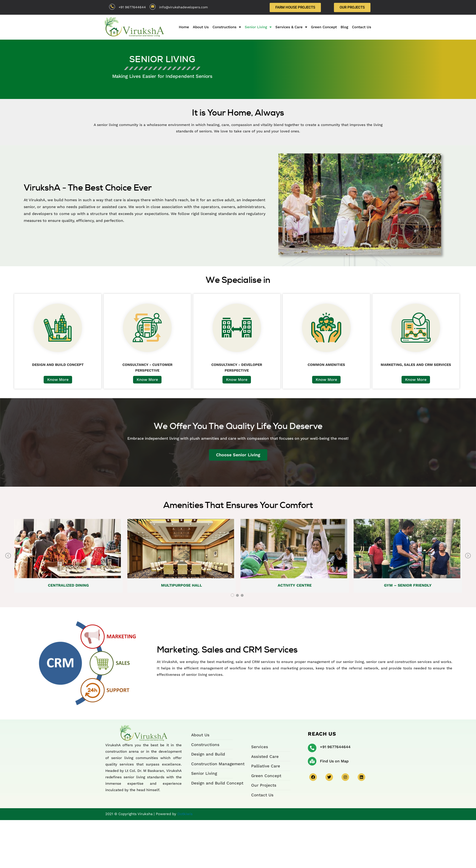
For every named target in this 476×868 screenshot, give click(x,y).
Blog (344, 27)
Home (184, 27)
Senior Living (258, 27)
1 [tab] (232, 595)
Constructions (227, 27)
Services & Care (291, 27)
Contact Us (362, 27)
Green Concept (324, 27)
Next (468, 556)
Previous (8, 556)
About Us (201, 27)
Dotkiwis (185, 814)
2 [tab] (237, 595)
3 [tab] (242, 595)
